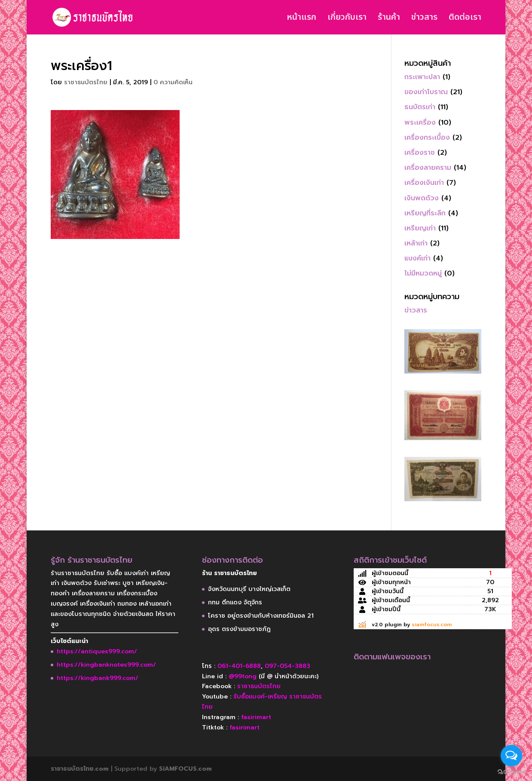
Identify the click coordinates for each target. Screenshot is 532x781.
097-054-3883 (287, 666)
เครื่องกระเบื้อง (427, 138)
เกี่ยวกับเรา (347, 19)
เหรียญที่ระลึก (425, 213)
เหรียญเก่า (420, 228)
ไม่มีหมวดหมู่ (423, 273)
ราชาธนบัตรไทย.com (80, 769)
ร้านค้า (389, 19)
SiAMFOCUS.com (185, 769)
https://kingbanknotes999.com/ (106, 665)
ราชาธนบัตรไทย (86, 82)
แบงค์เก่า (417, 258)
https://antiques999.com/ (97, 651)
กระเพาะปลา (422, 77)
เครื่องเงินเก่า (424, 183)
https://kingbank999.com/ (98, 678)
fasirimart (256, 717)
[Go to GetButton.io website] (511, 772)
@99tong (243, 676)
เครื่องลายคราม (428, 168)
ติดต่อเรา (465, 19)
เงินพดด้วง (422, 198)
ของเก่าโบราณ (426, 92)
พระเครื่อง (420, 123)
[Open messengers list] (511, 756)
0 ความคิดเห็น (173, 82)
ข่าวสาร (424, 19)
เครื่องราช (420, 153)
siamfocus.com (432, 625)
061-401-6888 (239, 666)
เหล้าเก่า (416, 243)
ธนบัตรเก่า (420, 107)
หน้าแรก (301, 19)
